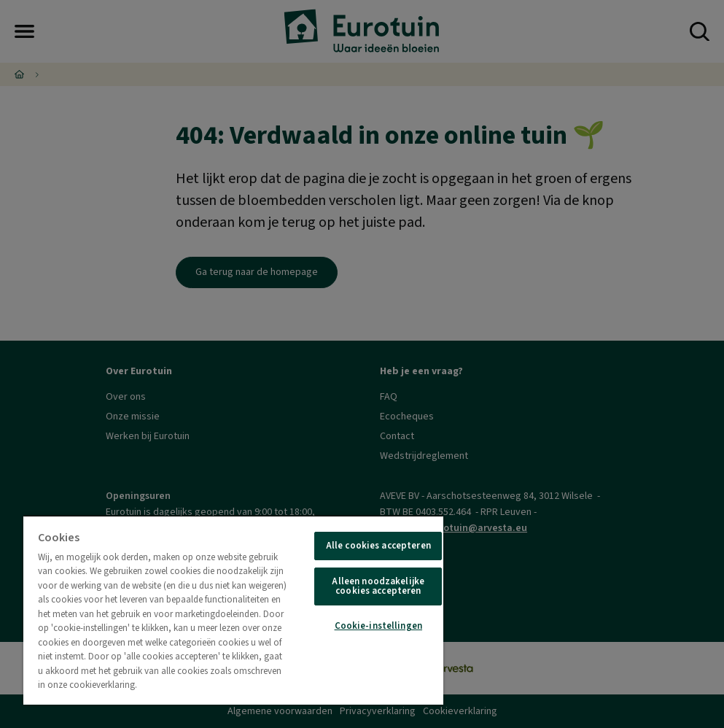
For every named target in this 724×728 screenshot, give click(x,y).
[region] (233, 610)
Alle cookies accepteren (378, 546)
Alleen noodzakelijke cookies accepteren (378, 586)
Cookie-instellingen (378, 626)
